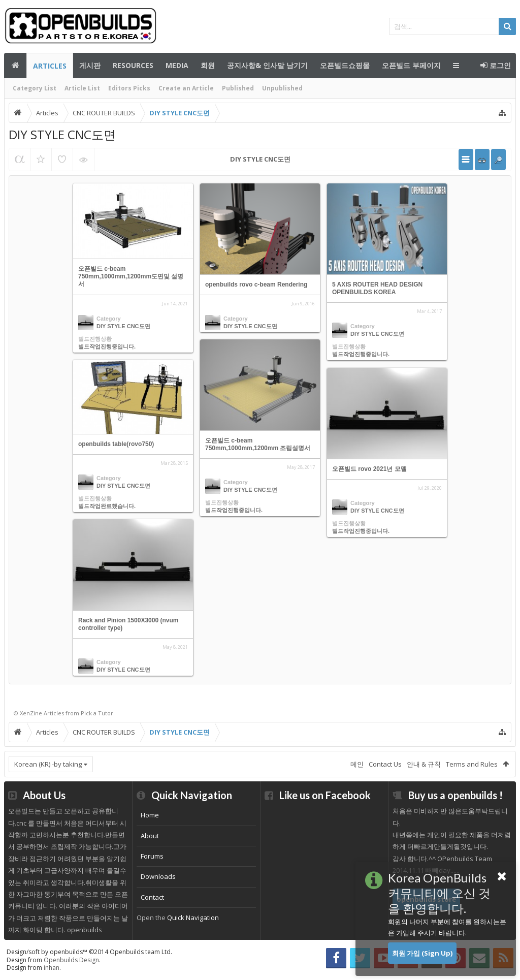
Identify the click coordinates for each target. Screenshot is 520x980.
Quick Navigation (193, 918)
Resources (133, 65)
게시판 (90, 65)
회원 (208, 65)
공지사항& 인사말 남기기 (267, 65)
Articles (50, 66)
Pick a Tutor (97, 713)
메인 (15, 66)
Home (150, 815)
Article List (82, 88)
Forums (152, 856)
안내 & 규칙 (424, 764)
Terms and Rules (472, 764)
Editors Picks (129, 88)
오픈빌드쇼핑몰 (345, 65)
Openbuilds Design (71, 960)
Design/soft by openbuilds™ (89, 952)
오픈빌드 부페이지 (411, 65)
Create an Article (186, 88)
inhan (52, 968)
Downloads (158, 876)
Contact (152, 897)
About (150, 836)
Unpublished (282, 88)
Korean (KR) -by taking (48, 764)
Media (177, 65)
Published (238, 88)
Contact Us (385, 764)
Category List (35, 88)
